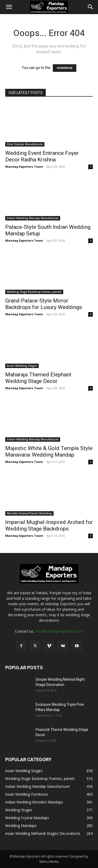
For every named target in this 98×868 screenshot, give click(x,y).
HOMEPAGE (65, 68)
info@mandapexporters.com (59, 631)
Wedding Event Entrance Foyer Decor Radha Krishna (42, 156)
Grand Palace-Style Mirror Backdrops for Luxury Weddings (44, 304)
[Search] (91, 7)
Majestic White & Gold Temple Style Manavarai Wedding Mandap (49, 452)
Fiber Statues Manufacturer (25, 144)
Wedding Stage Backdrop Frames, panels (34, 292)
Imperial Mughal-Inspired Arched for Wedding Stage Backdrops (49, 525)
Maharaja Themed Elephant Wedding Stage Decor (38, 378)
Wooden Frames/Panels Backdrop (29, 513)
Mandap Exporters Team (24, 167)
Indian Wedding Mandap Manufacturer (33, 218)
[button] (9, 7)
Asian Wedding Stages (22, 366)
